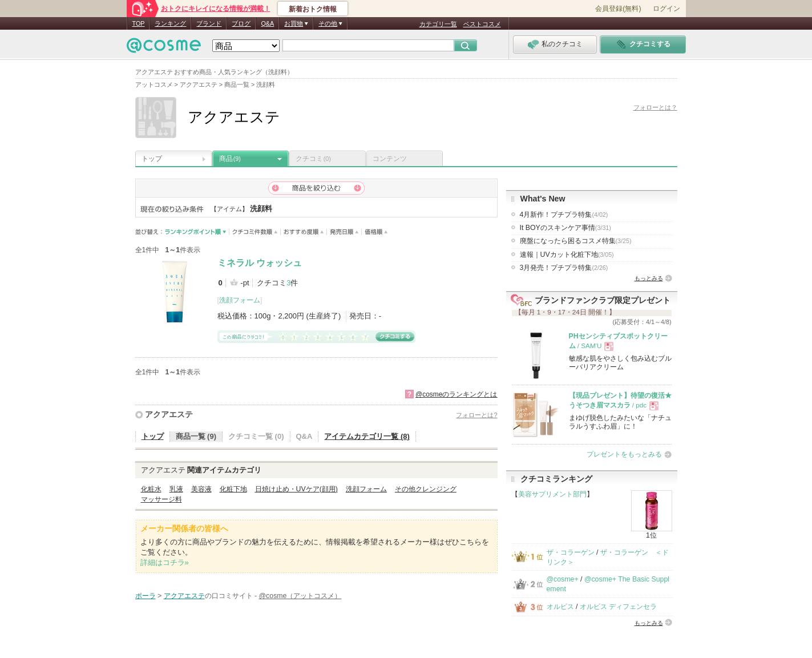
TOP (139, 23)
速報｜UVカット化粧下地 (567, 255)
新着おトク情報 (313, 9)
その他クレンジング (426, 489)
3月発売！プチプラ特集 (564, 268)
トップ (152, 159)
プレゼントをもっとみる (624, 454)
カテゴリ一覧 (438, 24)
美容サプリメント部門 (552, 494)
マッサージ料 (161, 499)
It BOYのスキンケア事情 (565, 228)
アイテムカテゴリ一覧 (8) (367, 436)
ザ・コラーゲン (571, 552)
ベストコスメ (482, 24)
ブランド (209, 23)
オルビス (560, 607)
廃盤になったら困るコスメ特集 (576, 241)
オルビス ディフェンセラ (618, 607)
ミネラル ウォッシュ (260, 263)
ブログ (241, 23)
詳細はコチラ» (165, 562)
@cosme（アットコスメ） (300, 596)
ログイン (666, 9)
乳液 (176, 489)
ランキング (170, 23)
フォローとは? (476, 415)
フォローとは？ (655, 107)
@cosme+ (563, 579)
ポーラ (146, 596)
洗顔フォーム (240, 300)
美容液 (201, 489)
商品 (230, 159)
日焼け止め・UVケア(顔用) (296, 489)
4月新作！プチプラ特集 (564, 215)
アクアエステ (169, 414)
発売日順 (344, 232)
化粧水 (151, 489)
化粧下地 (233, 489)
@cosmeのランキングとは (457, 394)
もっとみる (649, 278)
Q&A (267, 23)
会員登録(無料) (618, 9)
